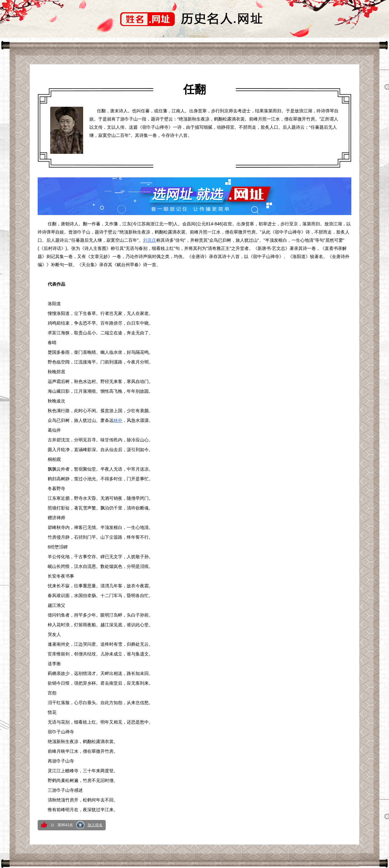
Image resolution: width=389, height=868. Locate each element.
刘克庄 (150, 240)
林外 (118, 420)
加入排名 (95, 825)
